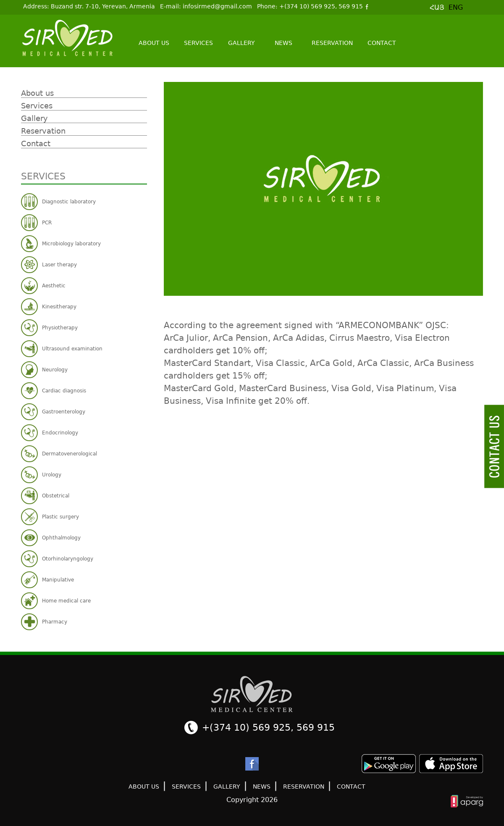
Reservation (332, 43)
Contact (382, 43)
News (283, 43)
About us (154, 43)
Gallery (241, 43)
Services (198, 43)
